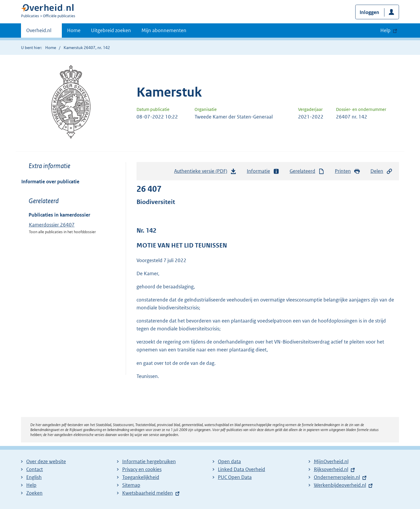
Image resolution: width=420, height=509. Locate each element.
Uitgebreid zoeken (111, 30)
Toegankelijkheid (141, 477)
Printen (348, 171)
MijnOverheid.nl (331, 461)
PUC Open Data (235, 477)
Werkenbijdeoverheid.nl (340, 485)
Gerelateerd (307, 171)
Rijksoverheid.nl (331, 469)
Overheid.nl (39, 32)
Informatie (263, 171)
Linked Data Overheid (242, 469)
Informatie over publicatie (50, 182)
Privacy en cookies (142, 469)
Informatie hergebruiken (149, 461)
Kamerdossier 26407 (52, 225)
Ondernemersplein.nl (337, 477)
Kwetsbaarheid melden (148, 493)
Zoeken (34, 493)
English (34, 477)
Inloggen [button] (369, 12)
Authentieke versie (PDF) (205, 172)
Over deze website (46, 461)
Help (31, 485)
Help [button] (385, 30)
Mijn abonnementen (164, 30)
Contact (35, 469)
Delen (381, 171)
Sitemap (131, 485)
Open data (229, 461)
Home (74, 30)
